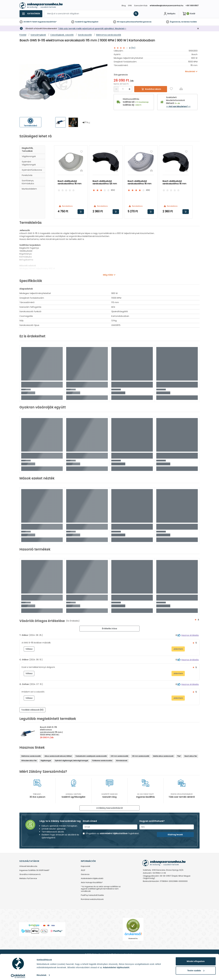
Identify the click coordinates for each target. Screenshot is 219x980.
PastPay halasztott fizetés (92, 895)
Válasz (29, 649)
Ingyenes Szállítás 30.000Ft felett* (34, 870)
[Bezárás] (198, 29)
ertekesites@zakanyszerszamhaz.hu (166, 6)
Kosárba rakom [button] (81, 212)
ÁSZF (83, 870)
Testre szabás (196, 969)
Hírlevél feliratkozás (28, 866)
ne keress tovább (189, 22)
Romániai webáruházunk (92, 899)
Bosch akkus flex (191, 756)
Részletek (41, 973)
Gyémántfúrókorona (32, 170)
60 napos (121, 22)
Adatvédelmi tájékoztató (92, 879)
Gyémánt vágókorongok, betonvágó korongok (72, 761)
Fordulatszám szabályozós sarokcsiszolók (91, 756)
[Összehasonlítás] (181, 89)
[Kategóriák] (31, 14)
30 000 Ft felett (30, 22)
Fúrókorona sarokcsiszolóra (102, 761)
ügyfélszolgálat (91, 22)
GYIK (130, 6)
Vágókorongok (29, 156)
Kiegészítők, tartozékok (27, 150)
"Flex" (179, 756)
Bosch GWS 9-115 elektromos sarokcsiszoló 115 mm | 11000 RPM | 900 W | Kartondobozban (51, 732)
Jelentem (178, 649)
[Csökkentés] (116, 89)
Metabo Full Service (28, 879)
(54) (133, 48)
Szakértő (79, 22)
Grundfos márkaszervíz (30, 874)
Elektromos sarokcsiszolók (31, 756)
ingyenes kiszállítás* (47, 22)
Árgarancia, (175, 22)
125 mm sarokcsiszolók (141, 756)
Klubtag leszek (175, 835)
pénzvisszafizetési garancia (139, 22)
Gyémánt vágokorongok (29, 163)
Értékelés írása (109, 629)
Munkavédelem (29, 189)
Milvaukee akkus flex (29, 761)
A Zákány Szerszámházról (110, 808)
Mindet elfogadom (196, 960)
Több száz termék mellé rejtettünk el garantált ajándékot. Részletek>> (92, 29)
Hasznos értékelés (190, 635)
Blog (124, 6)
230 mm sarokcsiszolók (119, 756)
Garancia (85, 874)
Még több (108, 275)
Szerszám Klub (141, 6)
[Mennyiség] (123, 89)
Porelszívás (27, 175)
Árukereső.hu (133, 938)
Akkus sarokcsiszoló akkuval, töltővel (58, 756)
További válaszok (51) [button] (32, 710)
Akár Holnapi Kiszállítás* (92, 883)
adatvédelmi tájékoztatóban (114, 833)
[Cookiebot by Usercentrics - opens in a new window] (18, 975)
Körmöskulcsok (122, 761)
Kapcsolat (85, 866)
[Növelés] (129, 89)
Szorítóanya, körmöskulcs (28, 182)
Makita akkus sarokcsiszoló (163, 756)
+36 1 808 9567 (192, 6)
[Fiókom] (169, 14)
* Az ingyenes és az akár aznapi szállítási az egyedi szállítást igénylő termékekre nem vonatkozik (101, 889)
